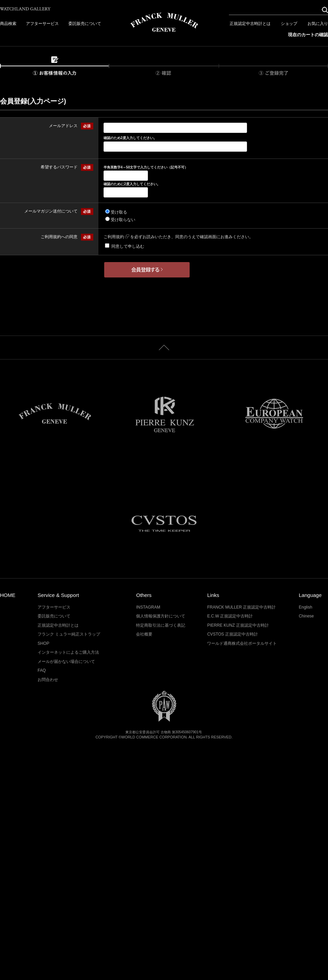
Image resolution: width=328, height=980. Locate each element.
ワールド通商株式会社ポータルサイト (242, 643)
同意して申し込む (128, 246)
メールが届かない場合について (66, 662)
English (305, 607)
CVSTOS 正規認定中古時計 (233, 634)
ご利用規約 (116, 237)
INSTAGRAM (148, 607)
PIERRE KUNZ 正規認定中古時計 (238, 625)
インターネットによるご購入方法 (68, 652)
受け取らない (123, 220)
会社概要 (144, 634)
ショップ (289, 24)
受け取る (119, 212)
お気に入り (318, 24)
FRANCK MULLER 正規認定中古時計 (241, 607)
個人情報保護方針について (161, 616)
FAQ (42, 670)
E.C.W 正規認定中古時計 (230, 616)
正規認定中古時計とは (250, 24)
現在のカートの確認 (308, 35)
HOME (8, 595)
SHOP (43, 643)
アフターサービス (42, 24)
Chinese (306, 616)
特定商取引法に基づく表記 (161, 625)
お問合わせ (48, 680)
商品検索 (8, 24)
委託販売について (85, 24)
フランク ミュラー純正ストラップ (69, 634)
